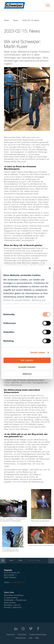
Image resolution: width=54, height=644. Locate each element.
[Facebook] (38, 629)
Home (6, 21)
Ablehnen (27, 374)
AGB (30, 638)
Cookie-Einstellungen (38, 635)
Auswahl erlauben (27, 367)
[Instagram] (23, 629)
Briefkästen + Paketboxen (15, 600)
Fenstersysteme (11, 598)
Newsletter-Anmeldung (14, 596)
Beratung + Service (12, 605)
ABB (37, 638)
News (16, 21)
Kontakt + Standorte (13, 608)
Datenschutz (21, 638)
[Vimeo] (31, 629)
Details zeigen (38, 352)
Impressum (11, 635)
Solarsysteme (10, 603)
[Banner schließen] (50, 268)
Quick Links (9, 593)
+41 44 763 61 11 (17, 583)
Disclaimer (22, 635)
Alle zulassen (27, 360)
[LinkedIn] (16, 629)
